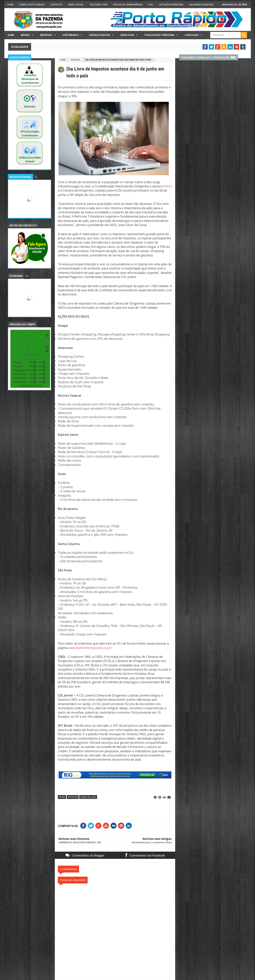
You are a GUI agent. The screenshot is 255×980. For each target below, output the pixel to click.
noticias (75, 60)
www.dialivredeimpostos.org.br (90, 648)
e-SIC (151, 4)
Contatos (56, 4)
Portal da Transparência (128, 4)
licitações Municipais (171, 4)
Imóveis (25, 35)
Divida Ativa (127, 35)
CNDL (167, 186)
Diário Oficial (76, 4)
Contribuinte (71, 35)
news (62, 797)
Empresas (46, 35)
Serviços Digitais (100, 35)
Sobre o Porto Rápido (32, 4)
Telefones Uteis (98, 4)
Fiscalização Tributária (159, 35)
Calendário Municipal (201, 4)
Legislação (192, 35)
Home (10, 4)
